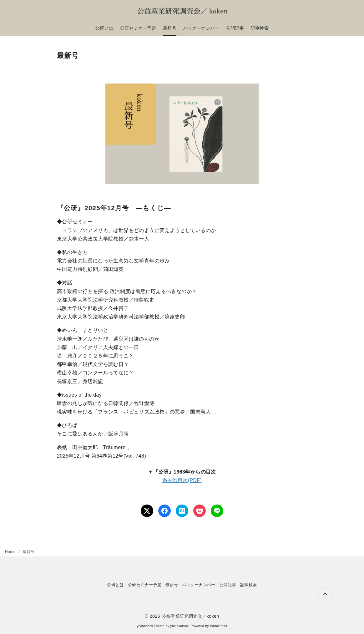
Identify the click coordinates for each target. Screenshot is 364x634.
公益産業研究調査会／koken (190, 616)
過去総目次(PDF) (182, 480)
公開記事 (235, 28)
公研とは (104, 28)
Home (11, 552)
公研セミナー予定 (138, 28)
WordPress (218, 626)
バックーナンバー (201, 28)
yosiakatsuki (180, 626)
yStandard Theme (151, 626)
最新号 (170, 28)
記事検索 (260, 28)
